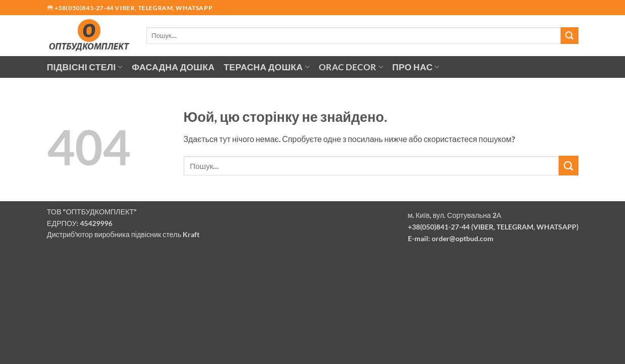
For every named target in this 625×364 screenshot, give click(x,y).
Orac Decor (351, 67)
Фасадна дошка (173, 67)
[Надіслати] (569, 36)
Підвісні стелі (85, 67)
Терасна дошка (267, 67)
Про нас (416, 67)
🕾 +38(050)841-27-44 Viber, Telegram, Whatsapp (130, 8)
